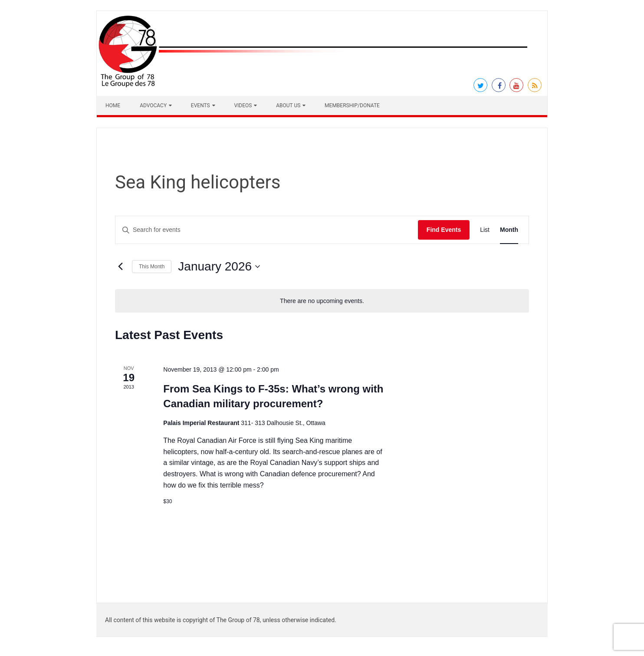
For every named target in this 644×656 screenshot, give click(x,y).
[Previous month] (120, 267)
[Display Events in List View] (485, 230)
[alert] (322, 301)
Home (113, 105)
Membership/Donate (352, 105)
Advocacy (153, 105)
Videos (243, 105)
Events (200, 105)
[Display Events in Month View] (509, 230)
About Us (288, 105)
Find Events (444, 230)
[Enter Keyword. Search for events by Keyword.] (267, 230)
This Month (152, 267)
